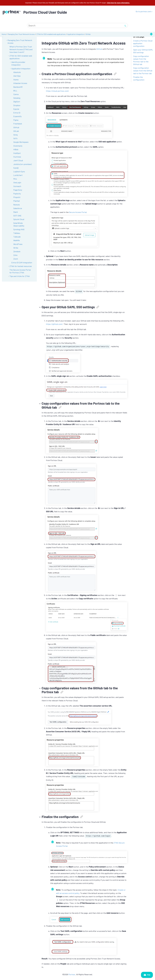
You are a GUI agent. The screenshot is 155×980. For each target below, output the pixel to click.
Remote (17, 205)
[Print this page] (151, 34)
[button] (9, 56)
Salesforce (18, 208)
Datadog (17, 98)
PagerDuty (18, 190)
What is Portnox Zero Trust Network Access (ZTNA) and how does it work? (21, 49)
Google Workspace (21, 142)
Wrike (16, 248)
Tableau (17, 233)
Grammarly (18, 146)
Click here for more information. (118, 3)
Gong (15, 135)
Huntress (17, 157)
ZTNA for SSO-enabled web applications (51, 34)
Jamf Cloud (18, 160)
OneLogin (17, 182)
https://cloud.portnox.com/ (57, 91)
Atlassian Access (20, 83)
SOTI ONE (17, 216)
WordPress (18, 244)
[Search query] (77, 25)
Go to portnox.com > (144, 11)
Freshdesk (18, 124)
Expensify (17, 116)
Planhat (17, 201)
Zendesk (17, 251)
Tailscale (17, 237)
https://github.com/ (54, 324)
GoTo (15, 138)
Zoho (15, 255)
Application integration (76, 34)
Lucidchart (18, 175)
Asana (16, 80)
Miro (15, 179)
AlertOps (17, 76)
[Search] (125, 25)
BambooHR (18, 87)
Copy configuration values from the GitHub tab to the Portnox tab (143, 71)
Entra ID (17, 113)
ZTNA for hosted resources (21, 266)
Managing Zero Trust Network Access (21, 34)
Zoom (16, 259)
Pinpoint (17, 197)
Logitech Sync (19, 171)
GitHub (88, 34)
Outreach (17, 186)
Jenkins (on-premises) (22, 164)
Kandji (16, 168)
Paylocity (17, 194)
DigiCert (17, 102)
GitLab (16, 131)
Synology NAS (19, 229)
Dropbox (17, 105)
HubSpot (17, 153)
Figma (16, 120)
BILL (15, 91)
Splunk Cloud (19, 219)
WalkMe (17, 240)
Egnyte (16, 109)
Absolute (17, 72)
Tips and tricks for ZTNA (20, 276)
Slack (16, 212)
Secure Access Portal (78, 212)
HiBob (16, 149)
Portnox (72, 974)
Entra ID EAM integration (22, 263)
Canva (16, 94)
